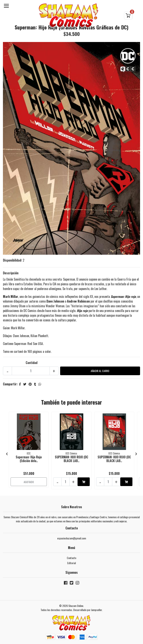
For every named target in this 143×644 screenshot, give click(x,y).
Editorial (71, 563)
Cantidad (32, 363)
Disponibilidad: (12, 260)
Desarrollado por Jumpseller (88, 610)
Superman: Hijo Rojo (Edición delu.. (29, 459)
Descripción (11, 273)
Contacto (71, 558)
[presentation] (7, 454)
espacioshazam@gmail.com (72, 538)
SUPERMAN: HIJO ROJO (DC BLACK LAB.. (71, 459)
